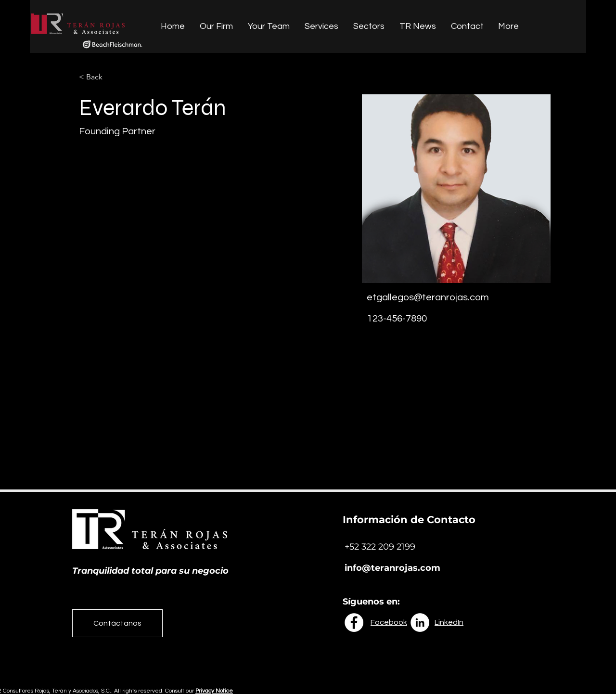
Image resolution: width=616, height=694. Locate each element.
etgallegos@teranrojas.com (428, 297)
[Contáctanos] (117, 623)
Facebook (389, 622)
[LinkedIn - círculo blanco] (420, 623)
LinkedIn (449, 622)
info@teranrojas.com (392, 568)
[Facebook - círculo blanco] (354, 623)
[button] (98, 77)
